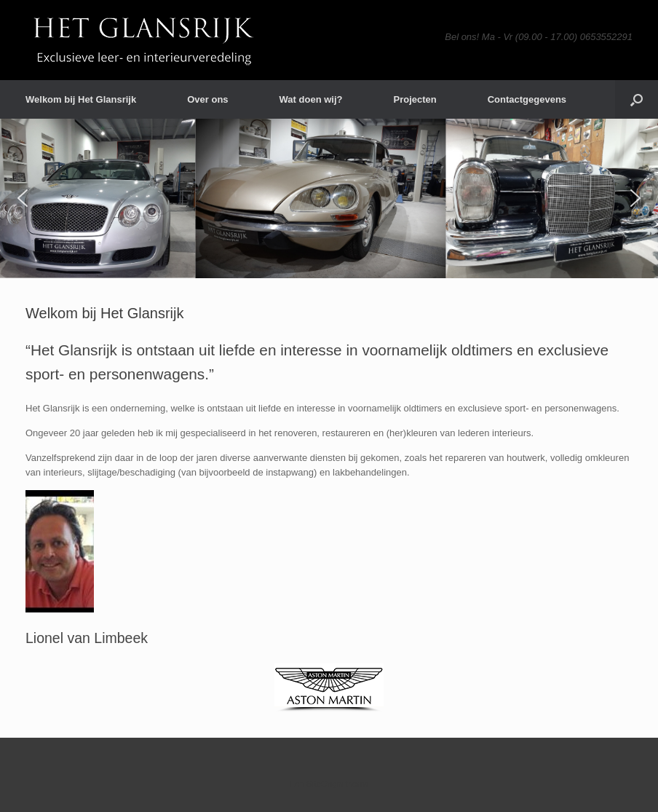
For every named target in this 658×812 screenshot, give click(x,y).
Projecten (415, 99)
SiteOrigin (325, 784)
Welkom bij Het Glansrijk (81, 99)
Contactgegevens (527, 99)
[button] (637, 99)
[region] (329, 198)
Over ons (207, 99)
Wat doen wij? (311, 99)
